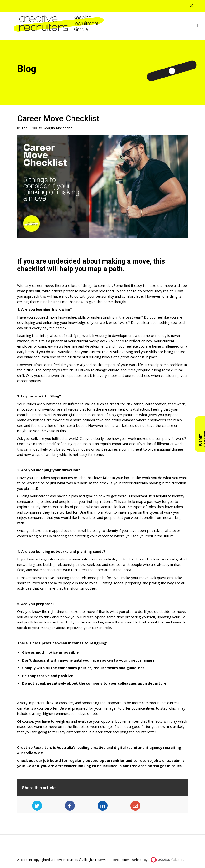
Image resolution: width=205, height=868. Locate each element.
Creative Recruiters (57, 24)
